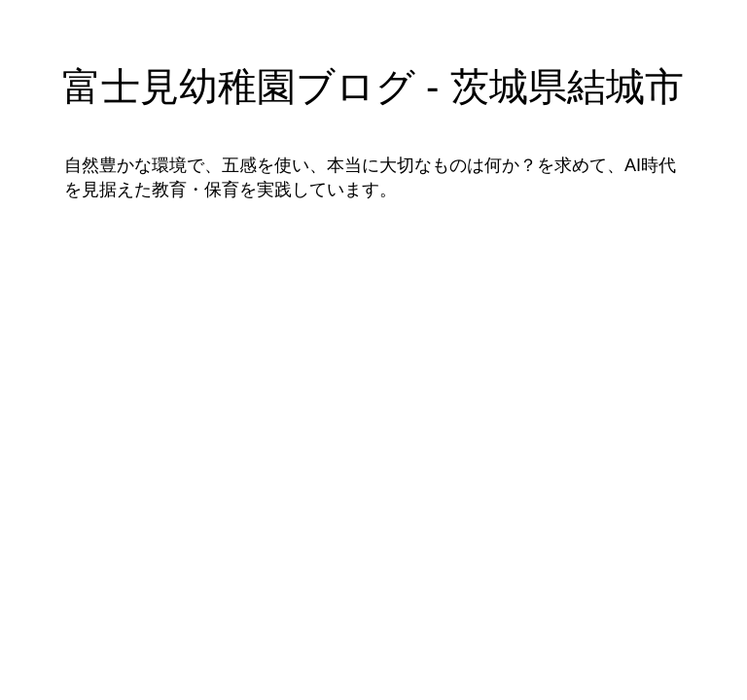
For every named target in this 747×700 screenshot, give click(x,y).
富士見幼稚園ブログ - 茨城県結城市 (373, 87)
